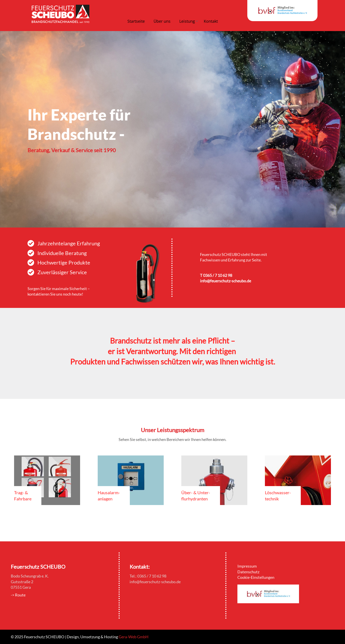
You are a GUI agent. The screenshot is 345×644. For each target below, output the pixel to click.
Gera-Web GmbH (134, 637)
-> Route (18, 595)
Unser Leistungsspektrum (172, 430)
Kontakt (211, 21)
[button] (187, 22)
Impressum (247, 566)
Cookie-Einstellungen (256, 577)
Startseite (136, 21)
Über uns (162, 21)
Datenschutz (248, 572)
